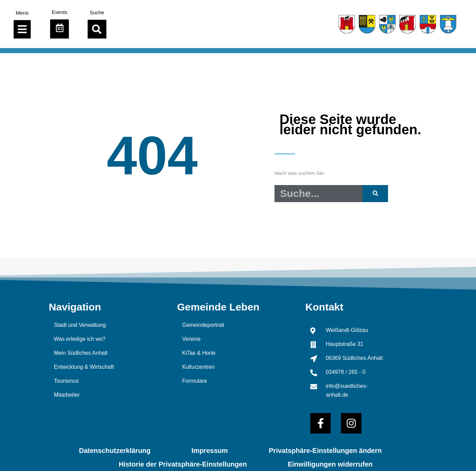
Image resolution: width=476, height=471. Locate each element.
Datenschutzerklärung (115, 451)
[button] (97, 29)
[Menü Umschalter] (22, 29)
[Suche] (375, 194)
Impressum (210, 451)
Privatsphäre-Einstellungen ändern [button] (325, 451)
